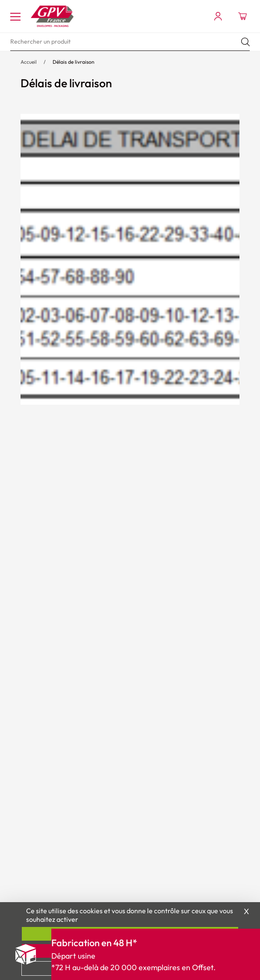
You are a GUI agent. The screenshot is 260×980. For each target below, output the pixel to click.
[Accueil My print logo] (52, 16)
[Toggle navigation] (15, 16)
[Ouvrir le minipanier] (242, 16)
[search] (130, 42)
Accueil (29, 62)
